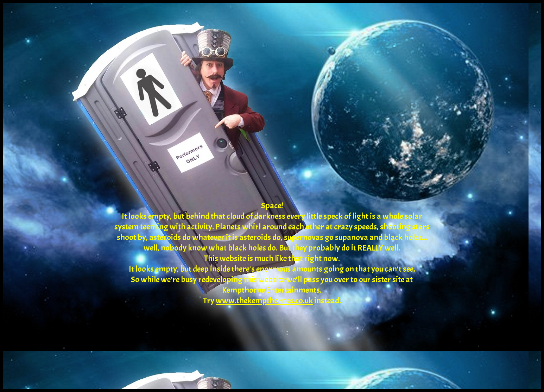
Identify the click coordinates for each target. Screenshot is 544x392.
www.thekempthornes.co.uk (264, 301)
